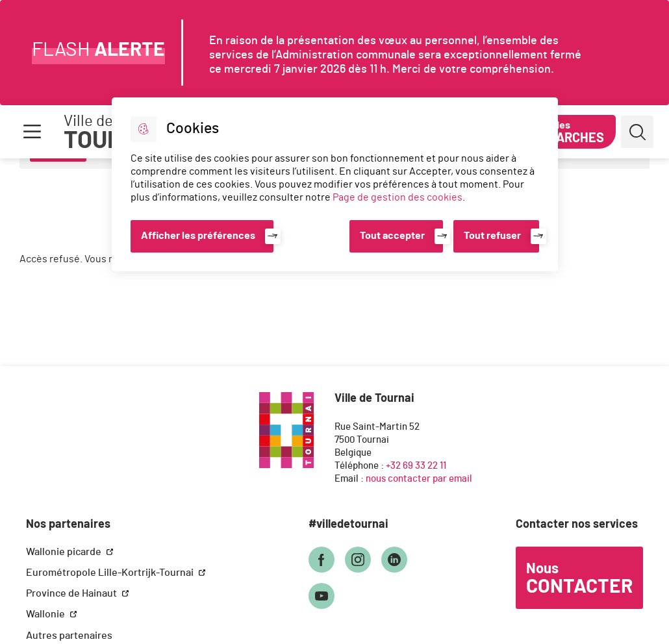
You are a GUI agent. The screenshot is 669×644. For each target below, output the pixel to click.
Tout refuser (492, 236)
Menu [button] (32, 132)
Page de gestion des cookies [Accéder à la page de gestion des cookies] (398, 197)
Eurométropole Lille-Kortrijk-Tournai (111, 573)
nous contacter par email (419, 479)
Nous (579, 579)
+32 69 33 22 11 (416, 466)
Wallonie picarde (65, 552)
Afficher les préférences (198, 236)
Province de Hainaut (72, 593)
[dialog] (335, 184)
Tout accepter (392, 236)
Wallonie (46, 614)
